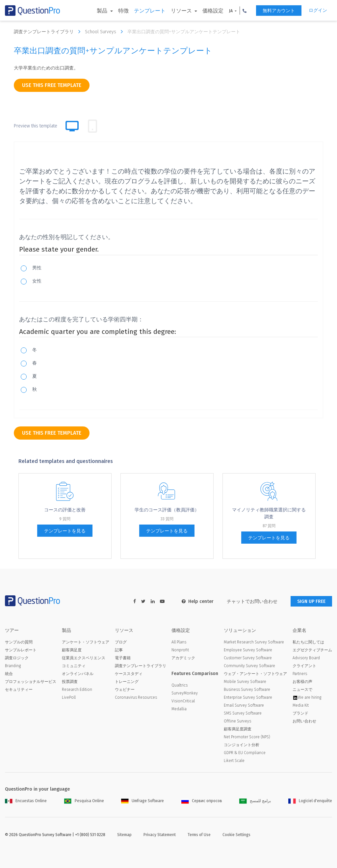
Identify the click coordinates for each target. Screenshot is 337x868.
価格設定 (213, 11)
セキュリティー (19, 690)
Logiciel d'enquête (310, 801)
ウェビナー (125, 690)
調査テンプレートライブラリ (49, 32)
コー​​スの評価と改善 (65, 510)
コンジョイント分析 (242, 745)
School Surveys (105, 32)
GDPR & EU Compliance (245, 753)
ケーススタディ (129, 674)
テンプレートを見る (65, 531)
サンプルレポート (21, 650)
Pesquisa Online (84, 801)
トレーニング (127, 682)
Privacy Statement (160, 835)
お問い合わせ (304, 721)
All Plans (179, 642)
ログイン (318, 10)
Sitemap (124, 835)
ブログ (121, 642)
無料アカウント (279, 11)
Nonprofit (180, 650)
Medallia (179, 709)
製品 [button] (103, 11)
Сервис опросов (202, 801)
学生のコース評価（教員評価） (167, 510)
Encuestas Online (26, 801)
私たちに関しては (308, 642)
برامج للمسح (255, 801)
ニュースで (302, 690)
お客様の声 (302, 682)
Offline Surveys (237, 721)
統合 (9, 674)
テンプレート (150, 11)
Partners (300, 674)
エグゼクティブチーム (312, 650)
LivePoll (69, 697)
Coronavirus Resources (136, 697)
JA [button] (231, 11)
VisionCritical (183, 701)
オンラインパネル (78, 674)
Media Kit (301, 705)
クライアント (304, 666)
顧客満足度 (72, 650)
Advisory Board (306, 658)
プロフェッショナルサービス (31, 682)
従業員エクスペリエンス (84, 658)
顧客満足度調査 (238, 729)
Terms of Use (199, 835)
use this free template (52, 85)
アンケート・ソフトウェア (86, 642)
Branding (13, 666)
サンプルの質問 (19, 642)
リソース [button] (182, 11)
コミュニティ (74, 666)
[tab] (92, 126)
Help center (198, 601)
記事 (119, 650)
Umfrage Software (143, 801)
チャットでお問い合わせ (252, 601)
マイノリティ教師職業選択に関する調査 (269, 513)
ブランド (300, 713)
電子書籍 (123, 658)
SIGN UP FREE (311, 601)
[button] (245, 11)
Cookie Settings (236, 835)
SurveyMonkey (185, 693)
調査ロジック (17, 658)
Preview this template (36, 126)
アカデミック (183, 658)
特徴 (123, 11)
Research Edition (77, 690)
